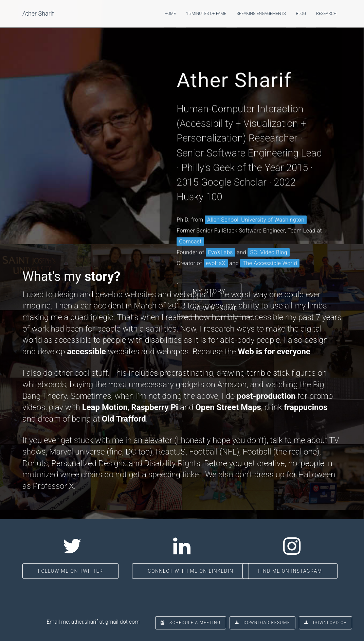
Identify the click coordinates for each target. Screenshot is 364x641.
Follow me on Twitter (70, 571)
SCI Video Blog (269, 234)
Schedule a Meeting (191, 623)
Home (170, 14)
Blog (301, 14)
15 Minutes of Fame (206, 14)
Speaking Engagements (261, 14)
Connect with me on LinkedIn (190, 571)
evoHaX (216, 244)
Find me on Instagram (290, 571)
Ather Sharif (38, 13)
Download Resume (262, 623)
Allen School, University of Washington (256, 201)
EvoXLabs (221, 234)
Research (326, 14)
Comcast (190, 223)
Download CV (325, 623)
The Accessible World (270, 244)
